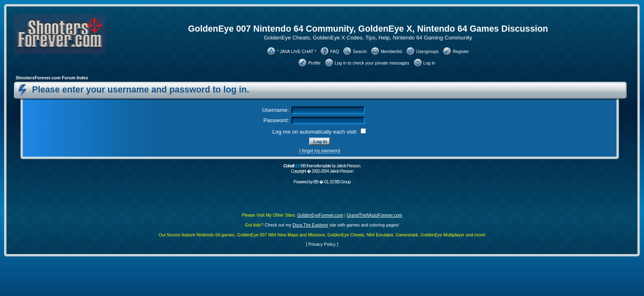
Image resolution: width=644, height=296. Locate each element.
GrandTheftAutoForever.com (374, 215)
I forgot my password (320, 150)
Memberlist (391, 51)
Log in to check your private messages (372, 63)
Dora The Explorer (310, 225)
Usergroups (427, 51)
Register (461, 51)
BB (316, 182)
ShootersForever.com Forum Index (52, 78)
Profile (314, 63)
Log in (429, 63)
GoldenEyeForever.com (320, 215)
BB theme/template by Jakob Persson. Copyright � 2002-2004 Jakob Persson (322, 168)
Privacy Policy (322, 244)
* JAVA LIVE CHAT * (297, 51)
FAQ (335, 51)
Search (360, 51)
